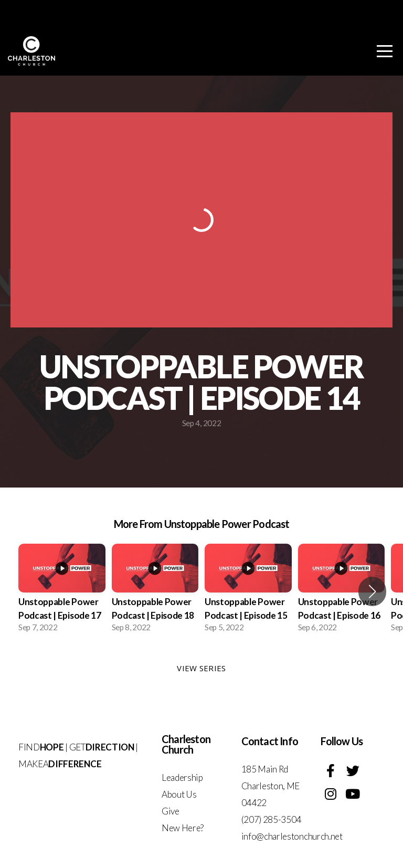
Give (171, 811)
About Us (179, 794)
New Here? (183, 828)
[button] (372, 591)
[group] (62, 591)
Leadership (182, 777)
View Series (201, 668)
